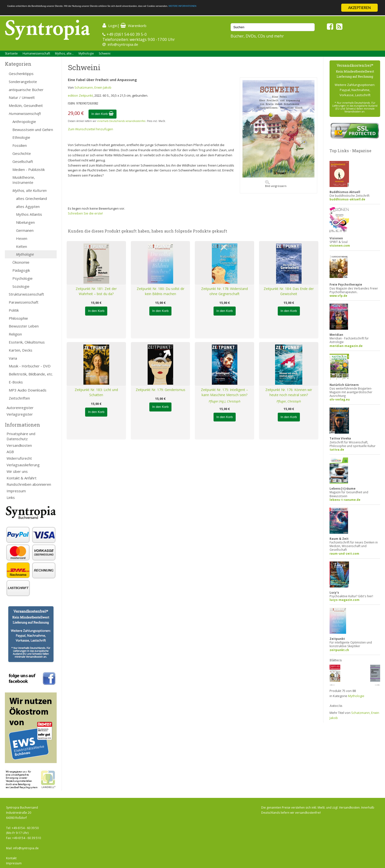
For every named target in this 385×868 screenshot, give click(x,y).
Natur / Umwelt (22, 97)
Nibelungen (25, 222)
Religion (15, 334)
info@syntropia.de (123, 44)
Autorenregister (20, 408)
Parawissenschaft (24, 302)
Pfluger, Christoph (289, 401)
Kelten (22, 246)
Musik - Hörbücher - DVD (30, 366)
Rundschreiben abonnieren (29, 484)
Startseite (11, 53)
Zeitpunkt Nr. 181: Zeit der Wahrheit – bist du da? (96, 291)
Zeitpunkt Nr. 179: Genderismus (161, 390)
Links (11, 497)
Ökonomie (21, 262)
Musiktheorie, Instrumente (24, 180)
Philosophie (18, 318)
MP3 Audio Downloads (28, 390)
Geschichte (22, 153)
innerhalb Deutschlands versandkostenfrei (121, 121)
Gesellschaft (23, 161)
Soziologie (21, 286)
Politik (14, 310)
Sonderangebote (23, 82)
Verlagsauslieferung (23, 465)
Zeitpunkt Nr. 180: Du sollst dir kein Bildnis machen (161, 291)
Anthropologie (24, 121)
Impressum (16, 491)
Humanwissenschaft (36, 53)
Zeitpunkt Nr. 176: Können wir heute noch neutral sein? (289, 392)
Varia (13, 358)
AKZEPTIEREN (359, 8)
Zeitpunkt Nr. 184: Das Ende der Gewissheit (289, 291)
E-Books (16, 382)
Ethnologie (21, 137)
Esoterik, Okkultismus (27, 342)
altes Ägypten (28, 206)
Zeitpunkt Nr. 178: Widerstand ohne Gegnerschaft (224, 291)
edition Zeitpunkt (80, 95)
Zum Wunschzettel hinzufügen (90, 129)
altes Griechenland (31, 198)
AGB (10, 452)
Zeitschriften (19, 398)
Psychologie (22, 278)
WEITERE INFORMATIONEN (292, 8)
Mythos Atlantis (29, 214)
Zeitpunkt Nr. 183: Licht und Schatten (96, 392)
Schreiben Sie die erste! (85, 213)
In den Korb (103, 114)
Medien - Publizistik (29, 169)
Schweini (105, 53)
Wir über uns (17, 471)
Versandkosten (19, 445)
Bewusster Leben (24, 326)
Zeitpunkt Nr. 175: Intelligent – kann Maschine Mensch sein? (224, 392)
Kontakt (11, 858)
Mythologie (86, 53)
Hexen (22, 238)
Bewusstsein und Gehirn (33, 130)
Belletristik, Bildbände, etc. (31, 374)
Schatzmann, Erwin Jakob (93, 87)
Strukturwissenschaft (26, 294)
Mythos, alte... (64, 53)
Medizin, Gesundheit (26, 105)
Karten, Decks (21, 350)
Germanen (25, 230)
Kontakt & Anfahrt (22, 478)
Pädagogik (21, 270)
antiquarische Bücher (26, 90)
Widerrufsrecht (19, 458)
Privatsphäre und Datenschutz (21, 436)
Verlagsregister (20, 414)
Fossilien (20, 145)
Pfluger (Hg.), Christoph (224, 401)
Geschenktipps (21, 74)
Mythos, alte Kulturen (30, 190)
